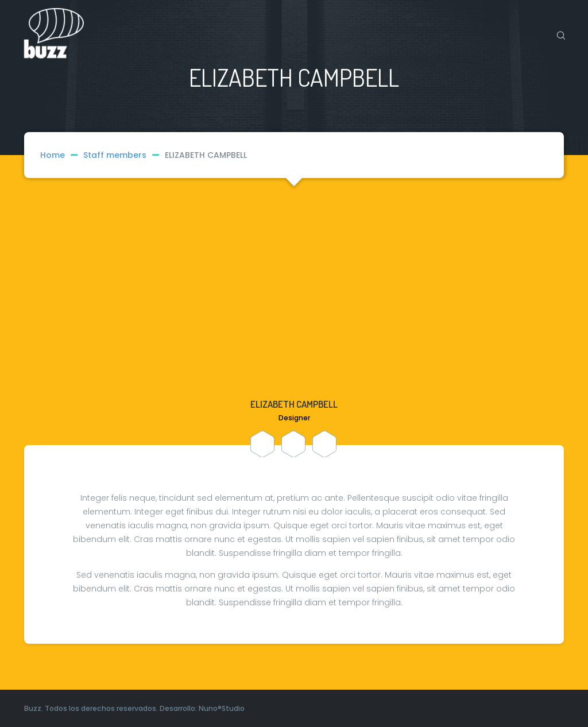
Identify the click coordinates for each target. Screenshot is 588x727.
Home (53, 155)
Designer (294, 418)
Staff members (124, 155)
